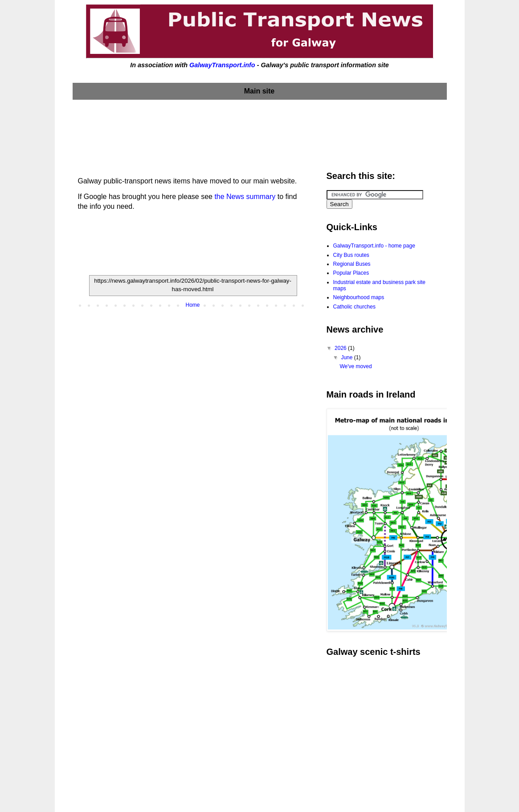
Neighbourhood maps (359, 297)
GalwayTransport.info (222, 65)
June (347, 357)
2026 (341, 348)
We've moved (356, 366)
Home (192, 305)
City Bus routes (351, 255)
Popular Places (351, 273)
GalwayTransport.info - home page (374, 246)
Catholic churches (354, 307)
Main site (259, 91)
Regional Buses (352, 264)
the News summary (245, 197)
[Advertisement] (260, 133)
